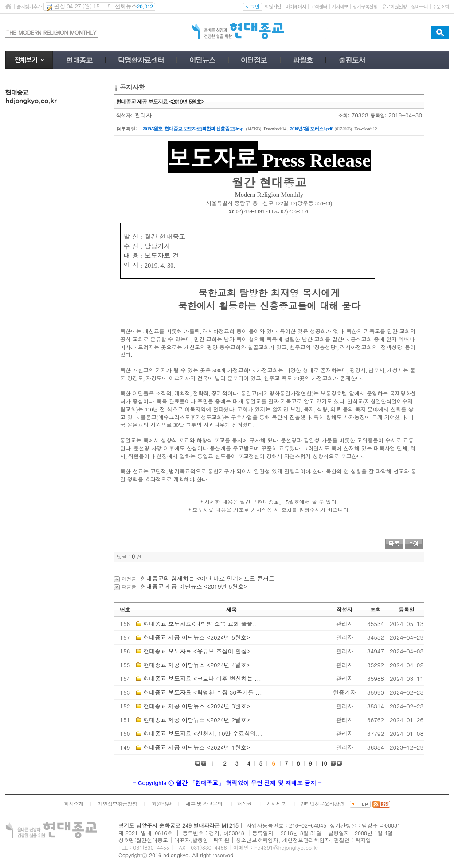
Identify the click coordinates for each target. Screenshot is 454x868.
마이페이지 (295, 6)
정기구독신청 (365, 6)
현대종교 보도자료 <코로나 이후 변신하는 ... (202, 678)
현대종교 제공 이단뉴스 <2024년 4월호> (197, 665)
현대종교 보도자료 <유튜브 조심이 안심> (197, 651)
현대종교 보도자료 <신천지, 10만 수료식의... (203, 733)
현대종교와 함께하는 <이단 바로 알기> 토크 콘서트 (207, 578)
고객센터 (319, 6)
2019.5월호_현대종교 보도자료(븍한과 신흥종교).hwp (193, 129)
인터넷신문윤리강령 (322, 803)
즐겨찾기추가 (29, 6)
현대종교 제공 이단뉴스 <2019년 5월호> (194, 586)
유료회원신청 (394, 6)
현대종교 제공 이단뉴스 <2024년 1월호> (197, 747)
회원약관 (161, 803)
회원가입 (272, 6)
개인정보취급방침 (117, 803)
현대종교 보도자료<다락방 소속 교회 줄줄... (201, 624)
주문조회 (440, 6)
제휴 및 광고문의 (204, 803)
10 (324, 763)
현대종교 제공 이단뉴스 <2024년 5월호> (197, 637)
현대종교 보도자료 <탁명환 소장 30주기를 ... (203, 692)
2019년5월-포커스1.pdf (311, 129)
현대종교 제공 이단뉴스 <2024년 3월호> (197, 706)
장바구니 (419, 6)
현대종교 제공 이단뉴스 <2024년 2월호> (197, 720)
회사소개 (74, 803)
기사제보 (340, 6)
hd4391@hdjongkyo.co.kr (286, 847)
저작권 (244, 803)
